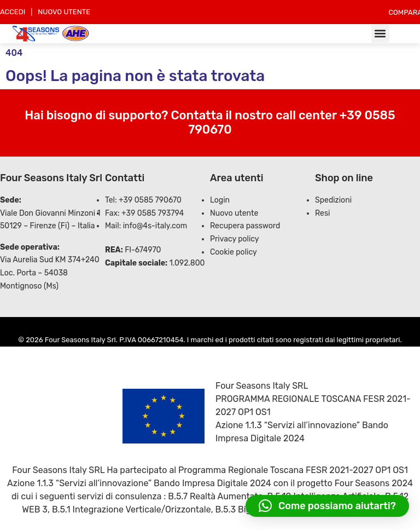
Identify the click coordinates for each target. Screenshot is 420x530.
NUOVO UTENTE (64, 12)
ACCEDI (13, 12)
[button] (380, 34)
